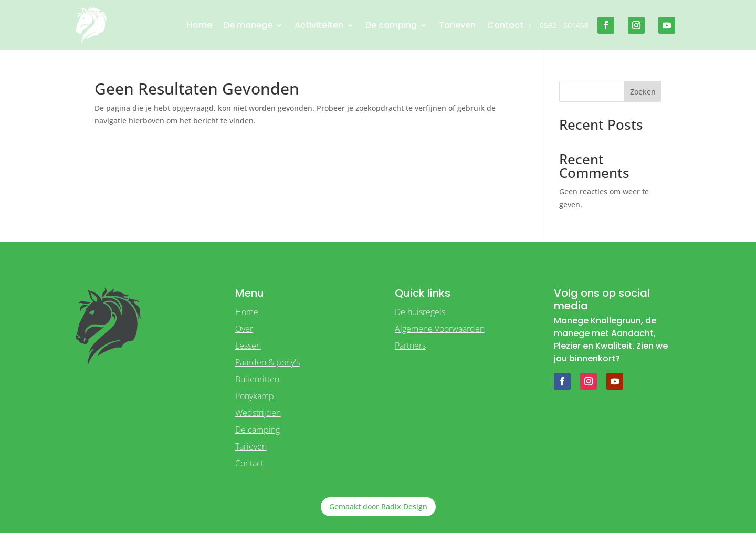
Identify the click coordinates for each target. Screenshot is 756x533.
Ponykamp (255, 396)
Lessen (248, 346)
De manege (248, 25)
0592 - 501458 (564, 25)
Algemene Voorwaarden (440, 329)
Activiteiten (319, 25)
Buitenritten (257, 379)
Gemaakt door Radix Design (378, 506)
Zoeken (643, 92)
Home (199, 25)
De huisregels (420, 312)
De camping (391, 25)
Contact (505, 25)
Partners (410, 346)
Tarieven (457, 25)
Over (244, 329)
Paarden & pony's (267, 362)
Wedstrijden (258, 413)
